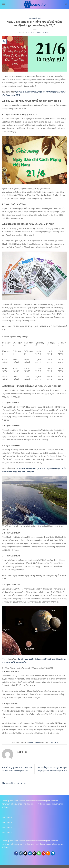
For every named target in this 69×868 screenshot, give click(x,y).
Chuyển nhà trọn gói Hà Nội (14, 783)
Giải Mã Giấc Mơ (34, 18)
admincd (47, 32)
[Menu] (3, 4)
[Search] (66, 4)
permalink (54, 742)
